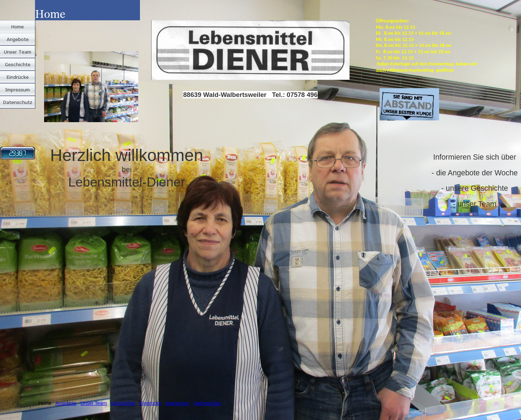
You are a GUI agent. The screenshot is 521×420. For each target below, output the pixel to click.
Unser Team (94, 403)
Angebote (66, 403)
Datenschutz (207, 403)
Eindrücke (150, 403)
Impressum (177, 403)
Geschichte (123, 403)
